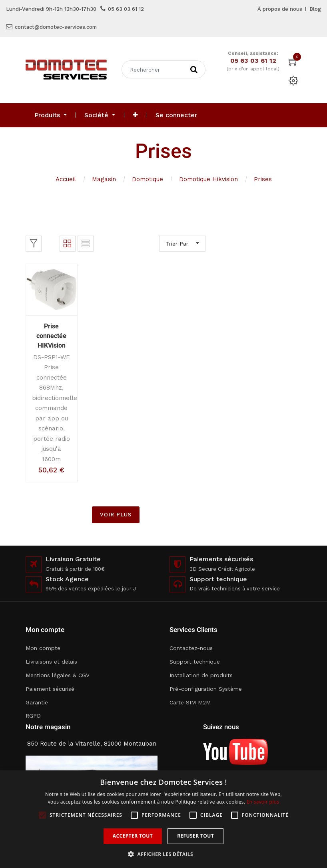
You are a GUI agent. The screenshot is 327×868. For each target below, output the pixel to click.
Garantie (37, 702)
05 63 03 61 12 (126, 9)
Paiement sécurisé (50, 689)
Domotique (148, 179)
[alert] (163, 819)
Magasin (104, 179)
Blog (315, 9)
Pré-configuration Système (206, 689)
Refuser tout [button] (195, 836)
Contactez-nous (191, 648)
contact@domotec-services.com (56, 27)
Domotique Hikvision (208, 179)
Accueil (66, 179)
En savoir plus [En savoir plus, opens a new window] (263, 802)
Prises (263, 179)
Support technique (195, 662)
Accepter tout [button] (133, 836)
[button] (135, 115)
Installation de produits (201, 675)
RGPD (33, 716)
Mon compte (43, 648)
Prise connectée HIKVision (51, 336)
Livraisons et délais (51, 662)
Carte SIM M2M (190, 702)
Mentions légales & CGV (58, 675)
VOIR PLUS (116, 515)
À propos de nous (280, 9)
